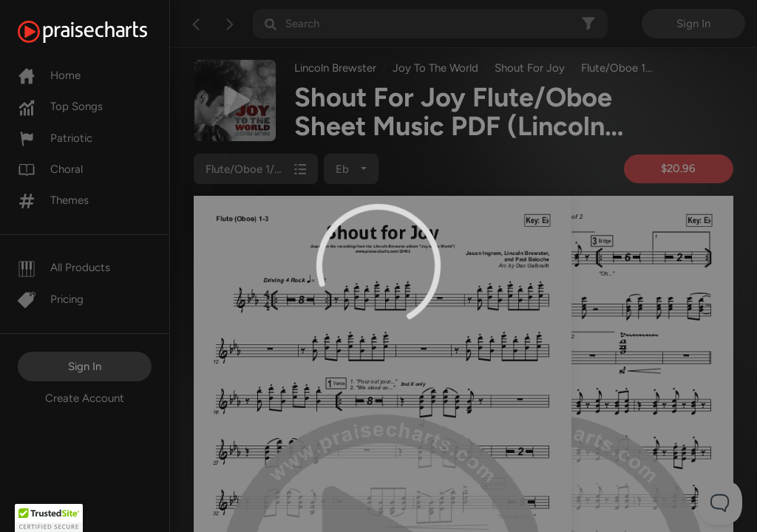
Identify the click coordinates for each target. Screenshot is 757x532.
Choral (50, 169)
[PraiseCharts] (101, 32)
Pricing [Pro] (51, 299)
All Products (64, 267)
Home (49, 75)
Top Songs (60, 106)
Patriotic (55, 138)
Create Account (85, 398)
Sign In (85, 366)
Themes (53, 200)
